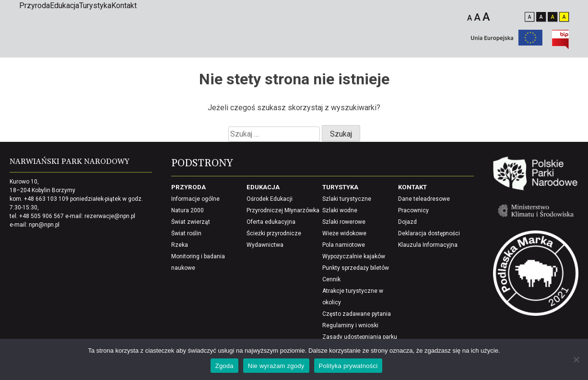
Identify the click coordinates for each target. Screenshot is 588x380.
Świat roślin (186, 233)
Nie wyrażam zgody (276, 366)
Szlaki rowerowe (344, 222)
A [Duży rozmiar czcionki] (486, 17)
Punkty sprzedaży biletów (356, 268)
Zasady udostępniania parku (360, 337)
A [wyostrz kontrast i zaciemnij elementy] (564, 17)
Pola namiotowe (344, 245)
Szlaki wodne (340, 210)
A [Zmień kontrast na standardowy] (530, 17)
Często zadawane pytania (357, 314)
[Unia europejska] (507, 43)
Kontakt (124, 6)
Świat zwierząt (191, 222)
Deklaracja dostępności (429, 233)
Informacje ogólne (195, 199)
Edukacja (65, 6)
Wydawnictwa (265, 245)
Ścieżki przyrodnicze (274, 233)
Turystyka (95, 6)
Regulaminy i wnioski (350, 325)
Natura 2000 (188, 210)
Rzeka (180, 245)
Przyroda (35, 6)
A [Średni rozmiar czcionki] (477, 17)
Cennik (331, 279)
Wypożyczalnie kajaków (354, 256)
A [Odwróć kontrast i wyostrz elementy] (553, 17)
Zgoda (224, 366)
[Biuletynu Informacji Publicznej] (560, 47)
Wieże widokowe (344, 233)
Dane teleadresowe (424, 199)
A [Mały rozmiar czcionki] (470, 18)
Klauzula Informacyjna (428, 245)
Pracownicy (413, 210)
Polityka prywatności (348, 366)
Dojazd (407, 222)
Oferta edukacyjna (271, 222)
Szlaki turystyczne (347, 199)
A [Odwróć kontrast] (541, 17)
